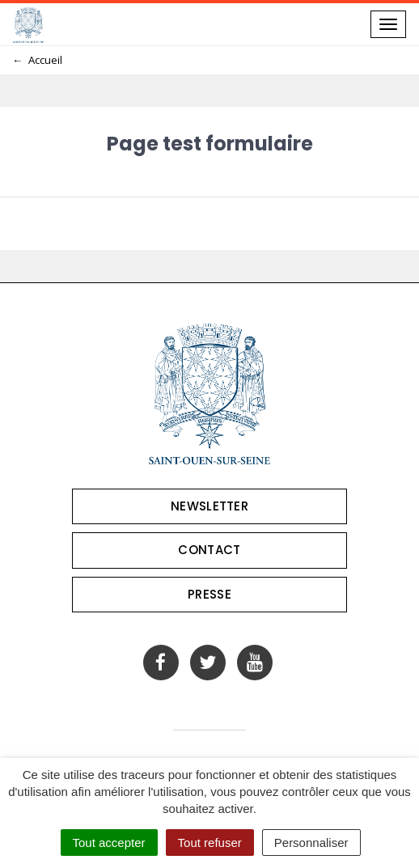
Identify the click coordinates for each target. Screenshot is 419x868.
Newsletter (209, 506)
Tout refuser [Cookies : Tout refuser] (210, 843)
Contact (209, 550)
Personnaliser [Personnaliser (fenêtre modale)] (311, 843)
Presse (209, 594)
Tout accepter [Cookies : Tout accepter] (109, 843)
